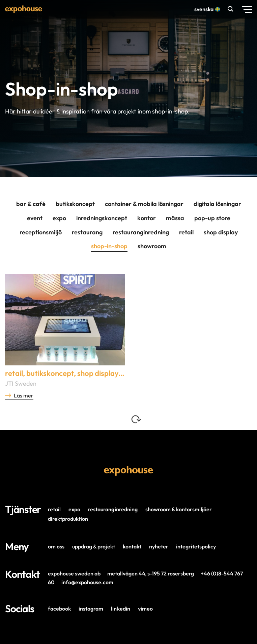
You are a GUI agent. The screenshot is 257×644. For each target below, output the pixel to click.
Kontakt (132, 546)
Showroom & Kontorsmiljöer (179, 509)
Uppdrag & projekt (93, 546)
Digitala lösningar (217, 204)
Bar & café (31, 204)
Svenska (206, 9)
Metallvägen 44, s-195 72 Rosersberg (151, 573)
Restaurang (87, 232)
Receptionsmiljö (41, 232)
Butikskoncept (75, 204)
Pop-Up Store (212, 218)
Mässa (175, 218)
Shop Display (221, 232)
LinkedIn (120, 609)
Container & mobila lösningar (144, 204)
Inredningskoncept (102, 218)
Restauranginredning (141, 232)
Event (35, 218)
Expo (59, 218)
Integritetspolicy (196, 546)
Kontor (147, 218)
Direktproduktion (68, 519)
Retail (186, 232)
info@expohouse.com (87, 582)
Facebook (59, 609)
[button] (231, 9)
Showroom (152, 246)
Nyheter (159, 546)
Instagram (91, 609)
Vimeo (145, 609)
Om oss (56, 546)
